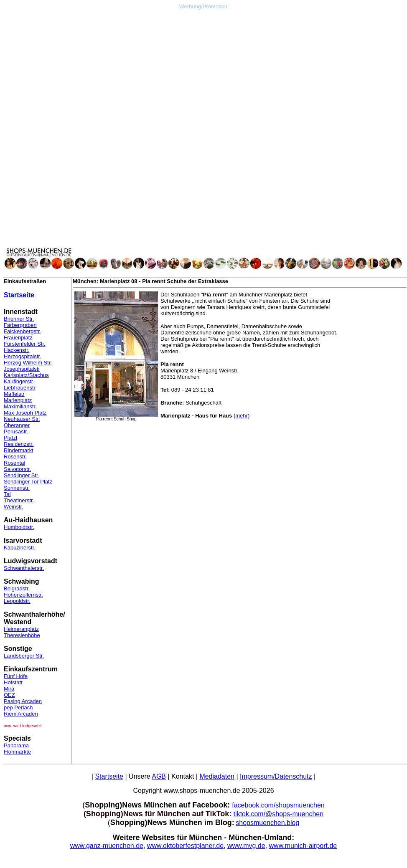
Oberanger (17, 425)
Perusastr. (16, 431)
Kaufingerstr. (19, 381)
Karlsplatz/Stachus (26, 375)
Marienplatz (18, 400)
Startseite (19, 295)
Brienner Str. (19, 319)
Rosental (14, 463)
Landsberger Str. (24, 656)
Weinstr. (14, 507)
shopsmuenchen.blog (267, 823)
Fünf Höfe (16, 676)
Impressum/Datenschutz (276, 776)
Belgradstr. (17, 588)
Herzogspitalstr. (23, 356)
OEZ (9, 695)
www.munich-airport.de (303, 846)
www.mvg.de (246, 846)
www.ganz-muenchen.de (107, 846)
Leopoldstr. (17, 601)
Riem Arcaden (21, 714)
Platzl (10, 438)
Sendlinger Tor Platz (28, 482)
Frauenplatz (18, 338)
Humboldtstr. (19, 527)
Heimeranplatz (21, 629)
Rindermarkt (19, 450)
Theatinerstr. (19, 500)
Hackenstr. (17, 350)
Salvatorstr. (17, 469)
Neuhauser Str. (22, 419)
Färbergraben (20, 325)
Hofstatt (13, 682)
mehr (242, 416)
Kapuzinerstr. (20, 548)
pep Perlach (18, 707)
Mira (9, 689)
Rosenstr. (15, 457)
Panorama (16, 745)
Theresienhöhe (22, 635)
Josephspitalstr (22, 369)
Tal (7, 494)
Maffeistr (14, 394)
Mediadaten (217, 776)
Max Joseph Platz (25, 413)
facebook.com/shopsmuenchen (278, 805)
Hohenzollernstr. (23, 595)
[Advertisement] (204, 68)
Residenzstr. (19, 444)
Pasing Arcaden (23, 701)
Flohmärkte (17, 752)
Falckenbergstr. (22, 331)
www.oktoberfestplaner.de (185, 846)
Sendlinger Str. (22, 475)
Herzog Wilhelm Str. (28, 363)
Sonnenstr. (17, 488)
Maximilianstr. (20, 406)
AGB (159, 776)
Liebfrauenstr (20, 388)
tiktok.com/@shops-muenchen (279, 814)
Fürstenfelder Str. (25, 344)
